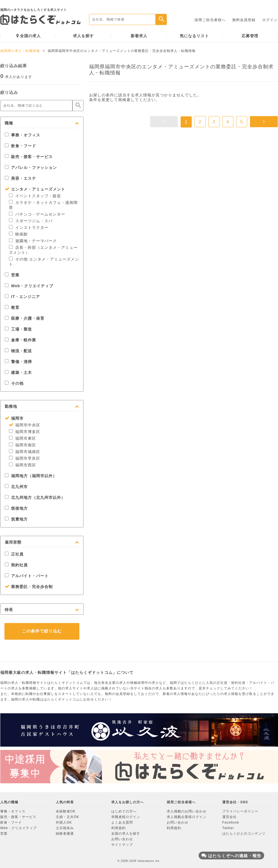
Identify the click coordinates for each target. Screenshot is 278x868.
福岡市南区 (22, 445)
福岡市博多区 (25, 432)
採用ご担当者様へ (210, 20)
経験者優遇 (65, 834)
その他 (14, 383)
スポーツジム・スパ (31, 221)
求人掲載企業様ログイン (187, 817)
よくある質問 (122, 822)
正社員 (14, 554)
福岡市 (14, 418)
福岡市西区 (22, 465)
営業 (12, 275)
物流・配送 (18, 351)
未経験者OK (66, 811)
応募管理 (250, 36)
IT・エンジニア (22, 297)
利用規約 (118, 828)
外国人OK (64, 822)
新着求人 (139, 36)
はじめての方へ (124, 811)
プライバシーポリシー (240, 811)
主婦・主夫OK (67, 817)
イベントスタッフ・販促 (35, 196)
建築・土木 (18, 372)
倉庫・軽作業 (20, 340)
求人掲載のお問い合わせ (187, 811)
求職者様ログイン (126, 817)
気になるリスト (194, 36)
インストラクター (29, 227)
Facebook (231, 822)
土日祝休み (65, 828)
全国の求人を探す (126, 834)
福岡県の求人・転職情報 (20, 51)
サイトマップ (122, 845)
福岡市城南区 (25, 452)
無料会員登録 (244, 20)
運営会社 (229, 817)
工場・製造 (18, 329)
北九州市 (16, 487)
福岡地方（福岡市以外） (31, 476)
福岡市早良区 (25, 458)
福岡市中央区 (25, 425)
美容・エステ (20, 178)
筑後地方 (16, 508)
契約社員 (16, 565)
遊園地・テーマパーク (33, 241)
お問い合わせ (122, 839)
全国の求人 (29, 36)
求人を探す (83, 36)
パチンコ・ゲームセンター (37, 214)
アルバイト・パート (27, 576)
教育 (12, 307)
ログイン (270, 20)
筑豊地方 (16, 519)
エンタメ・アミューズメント (35, 189)
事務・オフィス (22, 135)
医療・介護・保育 (25, 318)
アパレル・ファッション (31, 167)
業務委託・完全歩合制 (29, 587)
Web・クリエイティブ (29, 286)
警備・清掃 (18, 362)
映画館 (18, 234)
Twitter (228, 828)
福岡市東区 (22, 438)
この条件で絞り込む (42, 631)
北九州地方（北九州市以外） (35, 497)
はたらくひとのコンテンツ (244, 834)
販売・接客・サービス (29, 157)
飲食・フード (20, 146)
